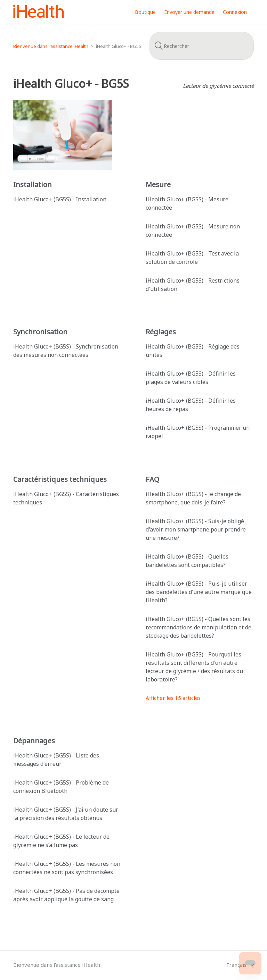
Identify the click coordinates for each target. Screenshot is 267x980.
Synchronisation (40, 332)
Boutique (145, 12)
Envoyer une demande (189, 12)
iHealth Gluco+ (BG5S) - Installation (60, 199)
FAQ (152, 479)
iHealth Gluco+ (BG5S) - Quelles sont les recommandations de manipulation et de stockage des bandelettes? (199, 627)
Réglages (161, 332)
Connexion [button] (235, 12)
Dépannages (34, 741)
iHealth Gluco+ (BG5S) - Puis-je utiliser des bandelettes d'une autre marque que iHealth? (199, 592)
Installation (33, 185)
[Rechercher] (202, 46)
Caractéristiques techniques (60, 479)
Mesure (158, 185)
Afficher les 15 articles (173, 698)
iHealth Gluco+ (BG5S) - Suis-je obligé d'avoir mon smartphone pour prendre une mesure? (196, 529)
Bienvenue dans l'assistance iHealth (51, 46)
